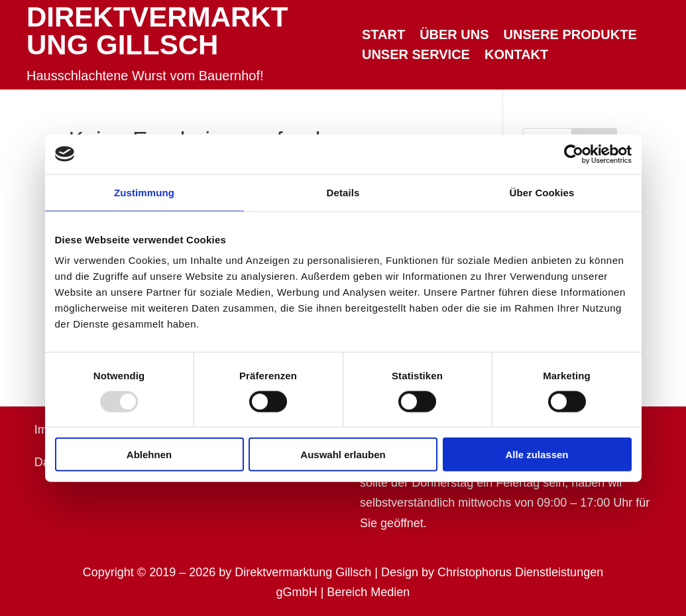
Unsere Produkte (570, 36)
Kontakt (516, 56)
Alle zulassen (537, 455)
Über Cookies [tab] (542, 192)
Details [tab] (343, 192)
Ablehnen (149, 455)
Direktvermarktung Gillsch (157, 31)
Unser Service (416, 56)
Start (383, 36)
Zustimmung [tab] (144, 192)
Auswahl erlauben (343, 455)
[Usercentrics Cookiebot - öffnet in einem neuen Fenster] (574, 154)
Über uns (454, 36)
